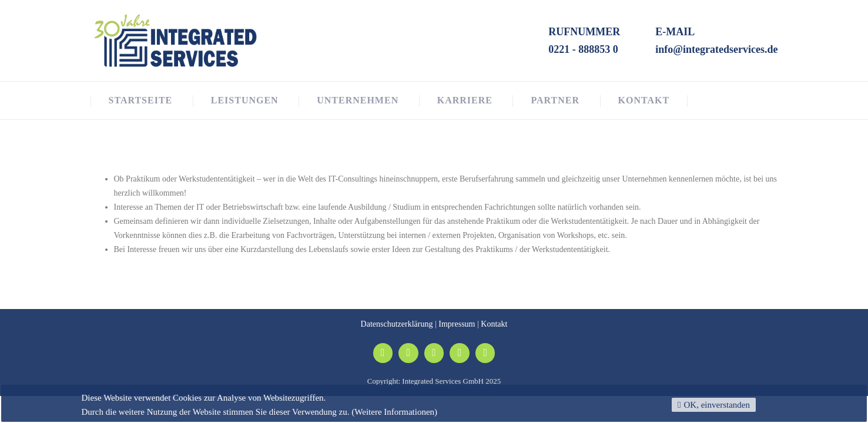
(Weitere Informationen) (394, 412)
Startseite (141, 100)
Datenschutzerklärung (397, 324)
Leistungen (245, 100)
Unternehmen (358, 100)
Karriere (465, 100)
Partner (555, 100)
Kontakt (644, 100)
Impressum (457, 324)
